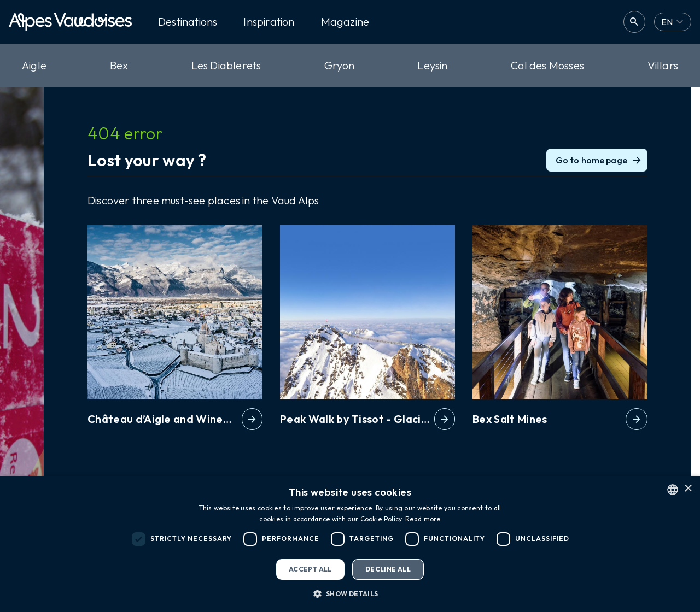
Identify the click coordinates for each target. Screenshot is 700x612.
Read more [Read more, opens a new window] (423, 519)
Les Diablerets (226, 65)
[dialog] (350, 544)
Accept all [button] (310, 569)
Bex (119, 65)
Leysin (432, 65)
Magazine (345, 22)
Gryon (339, 65)
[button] (350, 593)
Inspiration (269, 22)
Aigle (34, 65)
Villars (663, 65)
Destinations (188, 22)
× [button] (688, 489)
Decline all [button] (388, 569)
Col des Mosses (547, 65)
